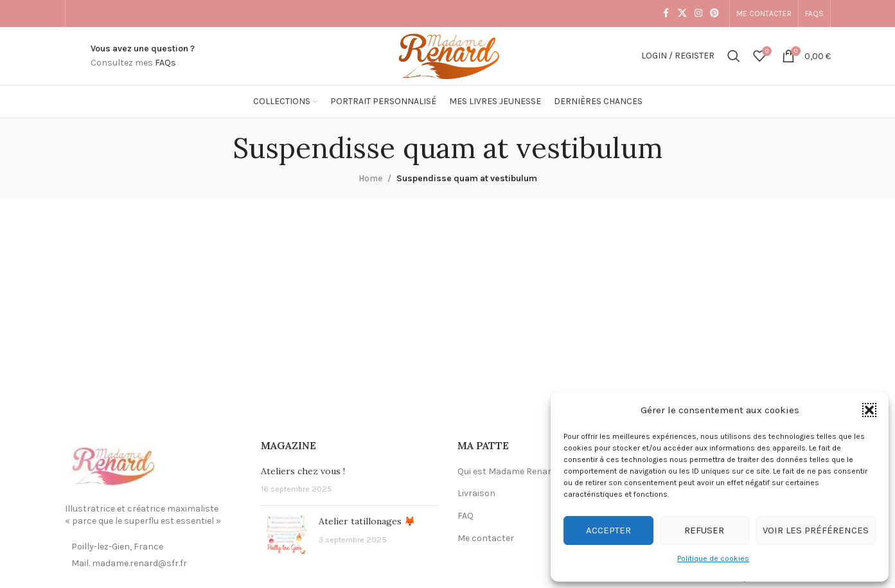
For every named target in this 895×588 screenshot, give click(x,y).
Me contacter (486, 538)
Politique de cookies (713, 558)
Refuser (704, 530)
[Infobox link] (143, 56)
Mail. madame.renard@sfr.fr (129, 563)
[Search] (734, 56)
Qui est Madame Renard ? (510, 471)
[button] (869, 410)
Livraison (476, 493)
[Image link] (113, 466)
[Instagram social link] (698, 13)
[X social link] (682, 13)
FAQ (465, 516)
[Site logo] (447, 55)
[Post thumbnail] (285, 535)
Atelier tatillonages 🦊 (367, 521)
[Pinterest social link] (714, 13)
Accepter (608, 530)
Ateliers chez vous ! (303, 471)
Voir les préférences (816, 530)
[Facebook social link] (666, 13)
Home (370, 178)
